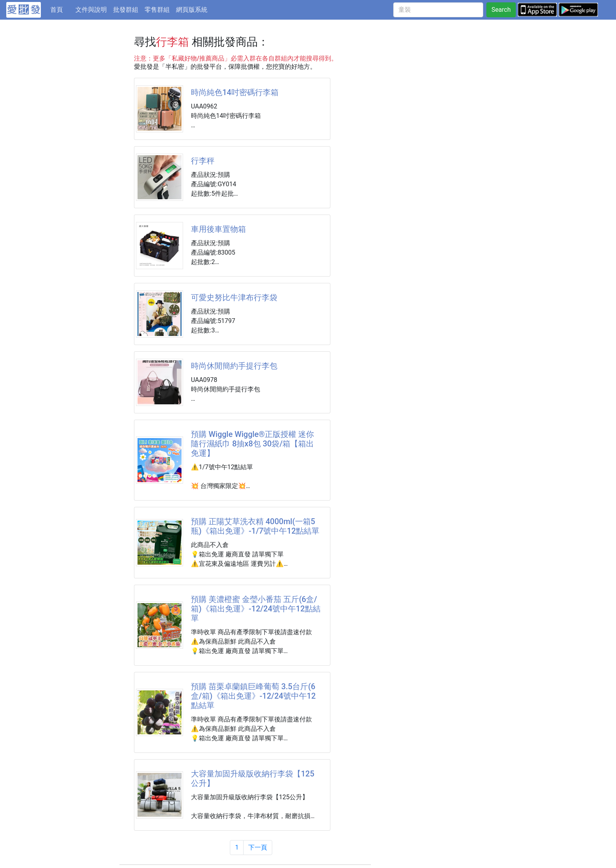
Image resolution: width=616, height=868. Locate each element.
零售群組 (157, 10)
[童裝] (438, 10)
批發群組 (126, 10)
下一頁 (258, 847)
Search (501, 10)
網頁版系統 (192, 10)
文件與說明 (91, 10)
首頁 (61, 9)
